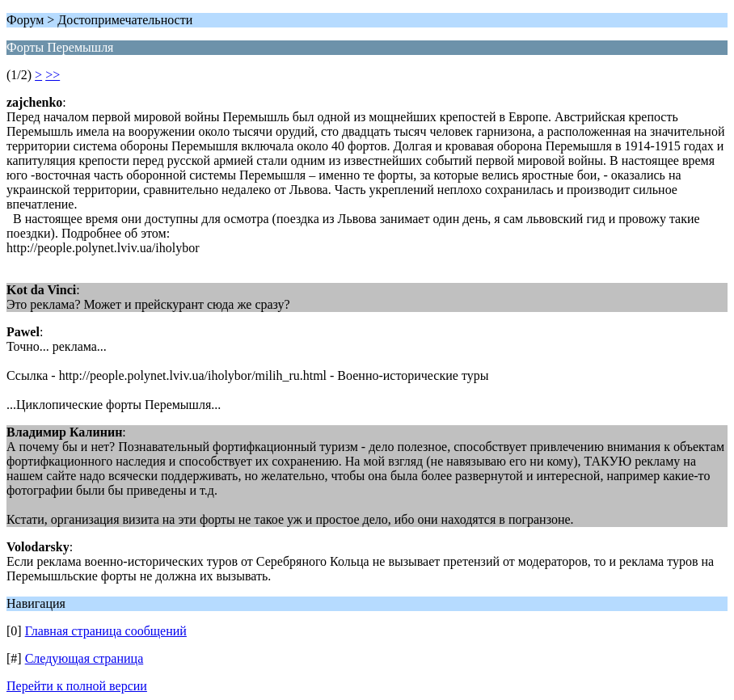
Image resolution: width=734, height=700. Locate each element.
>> (53, 75)
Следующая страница (84, 658)
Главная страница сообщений (106, 631)
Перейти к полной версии (77, 686)
